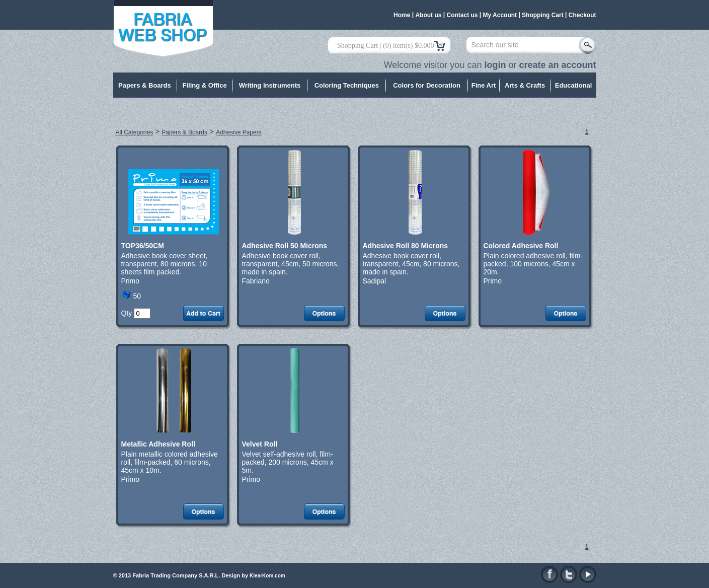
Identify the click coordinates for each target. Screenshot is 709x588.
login (495, 65)
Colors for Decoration (427, 85)
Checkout (582, 15)
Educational (574, 85)
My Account (500, 15)
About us (428, 15)
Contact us (462, 15)
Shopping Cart (543, 15)
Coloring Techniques (347, 85)
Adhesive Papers (239, 132)
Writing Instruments (270, 85)
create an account (557, 65)
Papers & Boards (145, 85)
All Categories (135, 132)
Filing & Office (205, 85)
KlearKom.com (267, 576)
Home (402, 15)
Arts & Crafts (525, 85)
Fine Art (484, 85)
